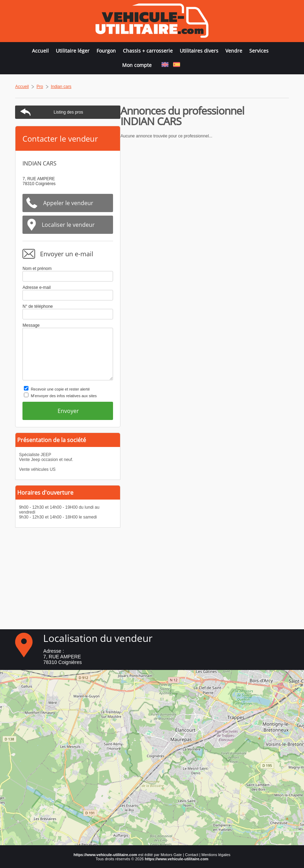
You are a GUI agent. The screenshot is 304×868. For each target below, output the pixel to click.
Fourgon (106, 51)
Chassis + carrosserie (148, 51)
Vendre (234, 51)
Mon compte (137, 65)
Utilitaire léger (73, 51)
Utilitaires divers (199, 51)
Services (259, 51)
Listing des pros (237, 112)
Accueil (40, 51)
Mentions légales (216, 855)
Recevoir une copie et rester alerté (229, 389)
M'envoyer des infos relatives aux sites (232, 396)
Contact (192, 855)
